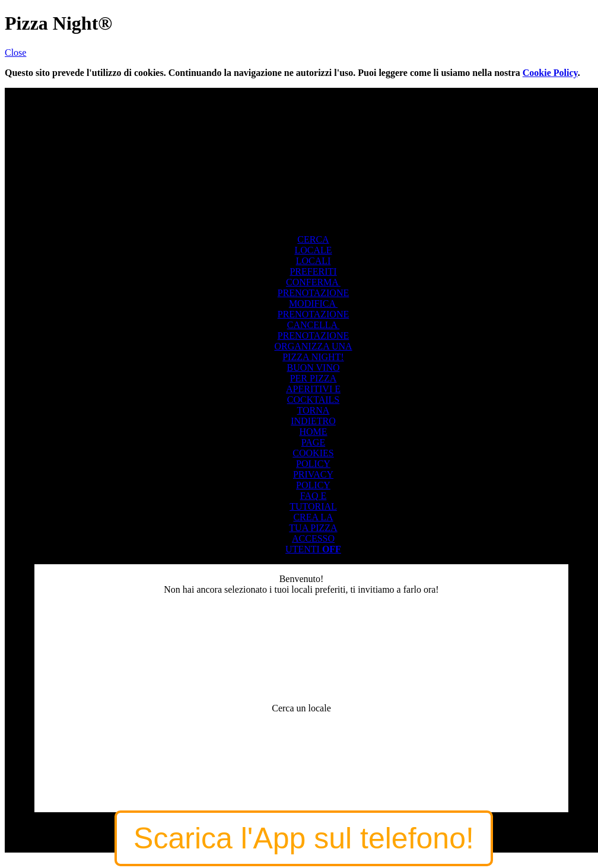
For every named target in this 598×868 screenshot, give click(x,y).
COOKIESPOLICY (313, 458)
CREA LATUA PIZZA (313, 522)
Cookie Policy (550, 73)
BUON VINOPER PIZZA (313, 373)
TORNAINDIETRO (313, 416)
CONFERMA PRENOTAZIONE (313, 287)
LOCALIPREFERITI (313, 266)
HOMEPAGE (313, 437)
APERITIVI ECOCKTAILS (313, 394)
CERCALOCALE (313, 245)
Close (15, 53)
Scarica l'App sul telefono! (304, 838)
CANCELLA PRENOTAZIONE (313, 330)
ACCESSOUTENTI (313, 544)
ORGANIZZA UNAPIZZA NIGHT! (313, 352)
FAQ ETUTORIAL (313, 501)
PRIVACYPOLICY (313, 480)
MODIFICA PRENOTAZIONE (313, 309)
